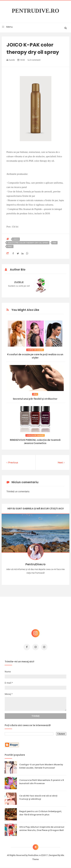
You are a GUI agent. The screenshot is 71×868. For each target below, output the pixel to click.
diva (35, 394)
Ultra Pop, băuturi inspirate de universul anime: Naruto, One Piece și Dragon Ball (42, 829)
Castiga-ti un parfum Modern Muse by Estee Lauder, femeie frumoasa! (41, 766)
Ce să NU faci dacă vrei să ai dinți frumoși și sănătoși (38, 797)
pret (10, 246)
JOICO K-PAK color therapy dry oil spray (28, 243)
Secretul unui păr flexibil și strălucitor (35, 399)
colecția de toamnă (35, 435)
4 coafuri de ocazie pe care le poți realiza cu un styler (35, 356)
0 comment (34, 60)
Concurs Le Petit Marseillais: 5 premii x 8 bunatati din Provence (42, 782)
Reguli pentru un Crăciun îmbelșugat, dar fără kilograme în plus (41, 813)
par (55, 243)
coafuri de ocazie (35, 350)
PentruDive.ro (36, 11)
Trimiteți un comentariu (18, 491)
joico (16, 239)
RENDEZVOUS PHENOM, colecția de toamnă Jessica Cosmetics (35, 442)
